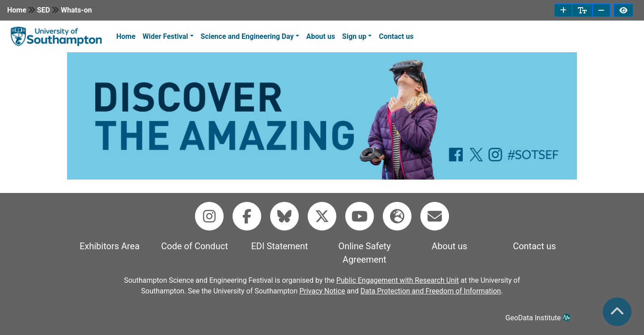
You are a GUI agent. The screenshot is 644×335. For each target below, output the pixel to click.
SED (44, 10)
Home (17, 10)
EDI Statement (279, 246)
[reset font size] (582, 10)
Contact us (396, 36)
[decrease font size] (601, 10)
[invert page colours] (623, 10)
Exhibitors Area (110, 246)
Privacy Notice (322, 291)
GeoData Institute (538, 318)
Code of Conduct (194, 246)
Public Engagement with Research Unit (398, 280)
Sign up (354, 36)
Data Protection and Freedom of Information (431, 291)
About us (321, 36)
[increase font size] (563, 10)
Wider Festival (165, 36)
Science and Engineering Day (247, 36)
